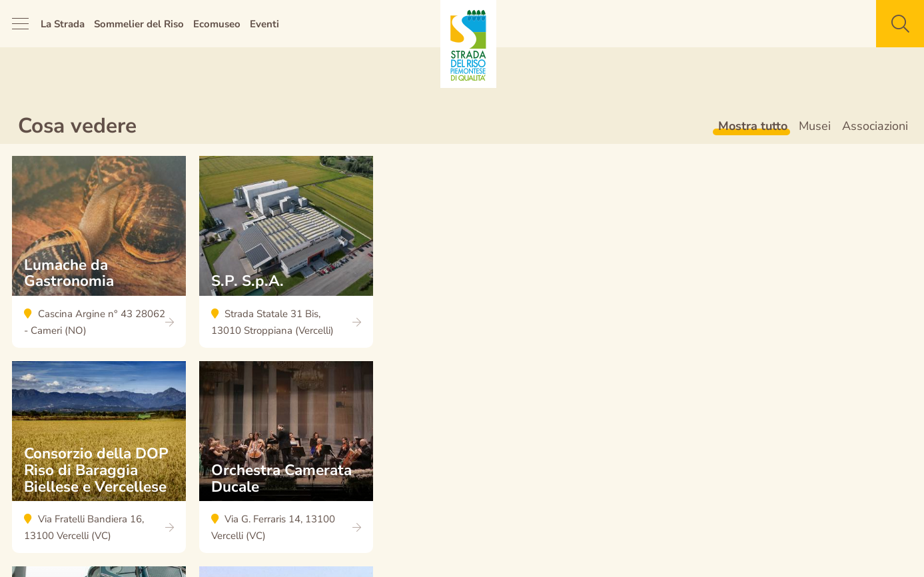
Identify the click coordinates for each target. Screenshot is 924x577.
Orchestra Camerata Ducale (286, 464)
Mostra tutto (753, 126)
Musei (815, 126)
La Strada (63, 24)
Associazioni (875, 126)
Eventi (264, 24)
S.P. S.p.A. (286, 259)
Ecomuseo (217, 24)
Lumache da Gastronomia (99, 259)
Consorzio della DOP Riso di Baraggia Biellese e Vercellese (99, 464)
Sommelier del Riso (139, 24)
